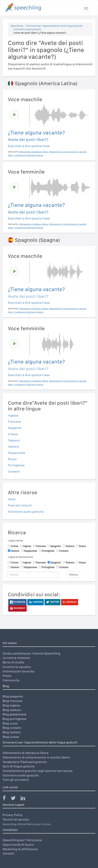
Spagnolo (15, 428)
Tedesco (14, 440)
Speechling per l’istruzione (22, 840)
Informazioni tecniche (19, 671)
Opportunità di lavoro (18, 845)
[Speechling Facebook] (6, 799)
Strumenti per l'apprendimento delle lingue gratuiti (54, 26)
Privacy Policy (13, 815)
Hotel (12, 499)
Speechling (17, 26)
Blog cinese (11, 737)
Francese (14, 422)
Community (11, 680)
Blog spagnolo (13, 696)
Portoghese (16, 465)
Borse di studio (13, 662)
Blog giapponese (15, 714)
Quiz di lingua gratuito (19, 766)
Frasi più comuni (20, 505)
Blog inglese (11, 705)
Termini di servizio (16, 819)
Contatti (9, 853)
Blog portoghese (15, 719)
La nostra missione (16, 658)
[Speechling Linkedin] (25, 799)
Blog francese (13, 701)
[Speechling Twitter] (15, 799)
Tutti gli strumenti (16, 780)
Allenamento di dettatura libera (26, 753)
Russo (12, 459)
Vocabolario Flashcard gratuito (25, 762)
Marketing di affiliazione (20, 849)
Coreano (14, 471)
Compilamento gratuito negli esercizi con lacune (38, 771)
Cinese (13, 434)
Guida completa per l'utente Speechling (31, 653)
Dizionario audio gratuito (27, 29)
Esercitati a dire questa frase (29, 146)
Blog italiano (12, 732)
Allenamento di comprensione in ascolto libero (36, 757)
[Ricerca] (33, 575)
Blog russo (10, 723)
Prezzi (7, 676)
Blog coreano (12, 728)
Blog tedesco (12, 710)
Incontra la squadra (17, 667)
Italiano (13, 446)
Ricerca (73, 575)
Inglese (13, 415)
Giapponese (17, 453)
